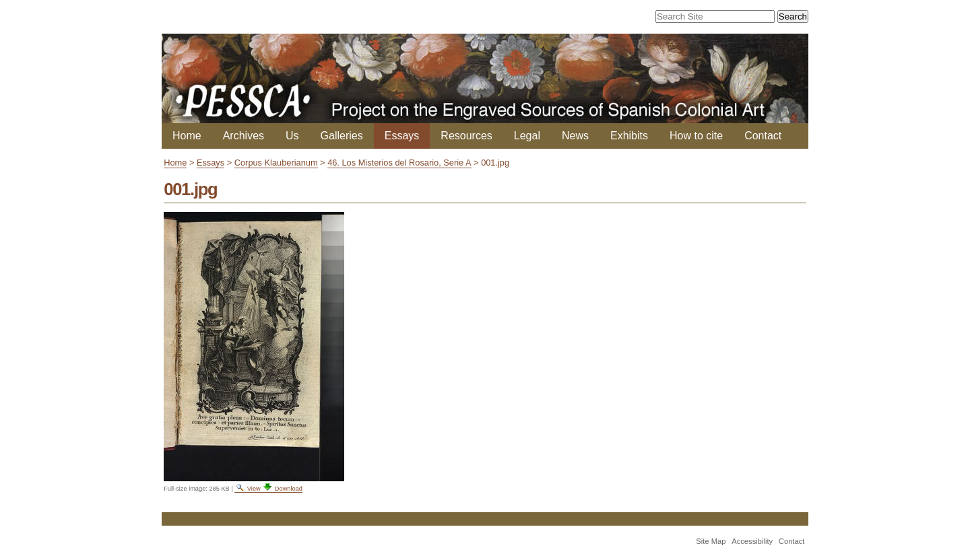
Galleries (342, 136)
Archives (244, 136)
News (575, 136)
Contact (763, 136)
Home (187, 136)
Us (292, 136)
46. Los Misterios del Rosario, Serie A (399, 163)
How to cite (696, 136)
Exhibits (629, 136)
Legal (527, 136)
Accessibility (752, 541)
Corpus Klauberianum (276, 163)
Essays (402, 136)
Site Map (711, 541)
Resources (466, 136)
